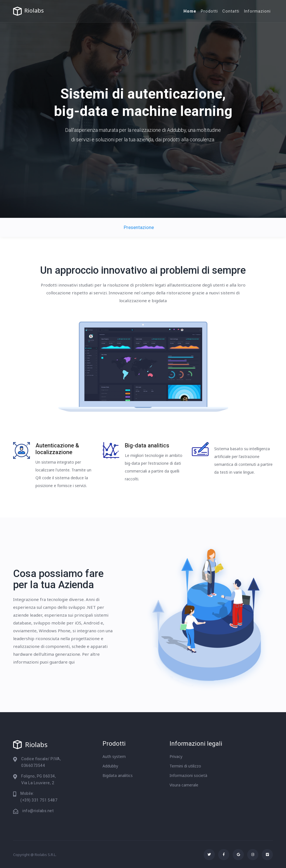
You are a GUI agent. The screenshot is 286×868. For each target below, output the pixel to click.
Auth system (114, 756)
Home (190, 11)
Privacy (176, 756)
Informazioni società (188, 775)
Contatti (231, 11)
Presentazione (139, 227)
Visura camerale (184, 785)
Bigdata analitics (118, 775)
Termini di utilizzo (185, 766)
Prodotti (209, 11)
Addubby (110, 766)
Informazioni (257, 11)
